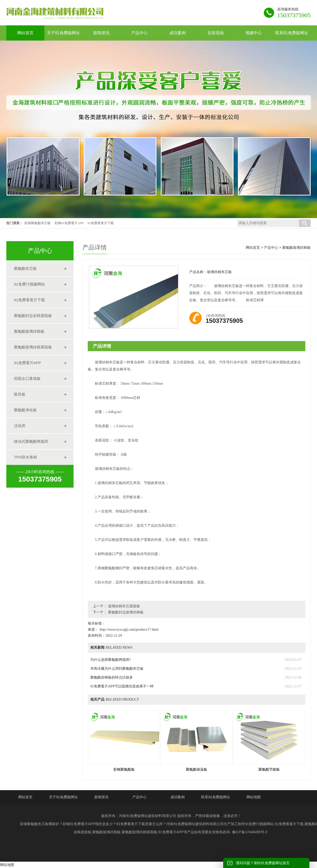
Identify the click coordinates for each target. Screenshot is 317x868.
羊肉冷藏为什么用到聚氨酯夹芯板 (117, 669)
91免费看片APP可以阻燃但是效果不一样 (122, 686)
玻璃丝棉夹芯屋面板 (124, 606)
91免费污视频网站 (29, 284)
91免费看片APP (28, 363)
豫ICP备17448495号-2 (250, 832)
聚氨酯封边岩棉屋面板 (33, 316)
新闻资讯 (101, 797)
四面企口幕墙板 (27, 378)
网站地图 (254, 797)
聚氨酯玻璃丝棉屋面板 (33, 347)
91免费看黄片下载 (101, 223)
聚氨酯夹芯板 (25, 268)
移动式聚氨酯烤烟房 (31, 441)
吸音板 (20, 394)
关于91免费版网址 (63, 797)
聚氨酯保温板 (197, 769)
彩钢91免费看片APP (69, 223)
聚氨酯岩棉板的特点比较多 (112, 677)
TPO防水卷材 (25, 457)
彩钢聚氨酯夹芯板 (38, 223)
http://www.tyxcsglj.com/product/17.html (129, 630)
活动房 (20, 426)
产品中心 (271, 247)
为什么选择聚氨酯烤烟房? (111, 660)
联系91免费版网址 (216, 797)
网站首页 (253, 247)
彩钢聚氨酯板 (124, 769)
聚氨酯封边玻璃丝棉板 (125, 612)
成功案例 (178, 797)
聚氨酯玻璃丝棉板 (29, 331)
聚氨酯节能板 (269, 769)
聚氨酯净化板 (25, 410)
